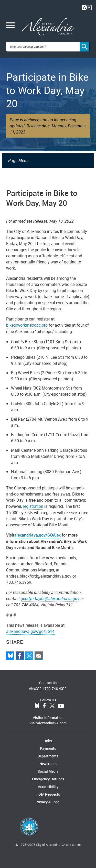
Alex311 (35, 689)
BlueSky (37, 706)
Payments (48, 748)
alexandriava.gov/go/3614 (30, 631)
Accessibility (48, 787)
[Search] (85, 47)
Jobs (48, 741)
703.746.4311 (56, 689)
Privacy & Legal (48, 802)
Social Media (48, 771)
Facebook (44, 706)
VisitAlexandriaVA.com (48, 723)
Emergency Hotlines (48, 779)
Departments (48, 756)
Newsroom (48, 764)
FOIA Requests (48, 794)
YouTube (61, 706)
